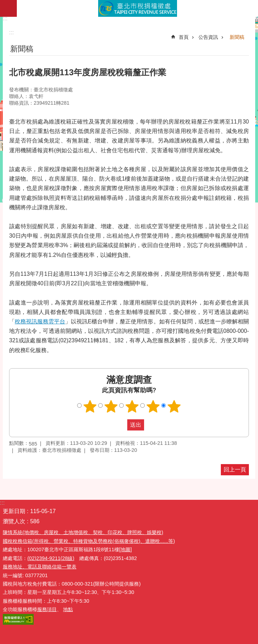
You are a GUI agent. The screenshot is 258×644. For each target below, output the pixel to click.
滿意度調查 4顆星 (153, 406)
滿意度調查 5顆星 (174, 406)
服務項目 (47, 609)
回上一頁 (235, 470)
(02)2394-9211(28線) (51, 558)
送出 (121, 425)
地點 (68, 609)
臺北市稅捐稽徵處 (137, 8)
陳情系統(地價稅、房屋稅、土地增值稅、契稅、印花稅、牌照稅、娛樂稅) (83, 532)
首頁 (184, 37)
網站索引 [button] (8, 8)
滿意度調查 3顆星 (132, 406)
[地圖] (125, 549)
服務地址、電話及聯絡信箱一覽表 (40, 567)
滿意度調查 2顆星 (111, 406)
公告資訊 (208, 37)
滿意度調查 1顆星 (90, 406)
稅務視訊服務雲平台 (40, 321)
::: (5, 18)
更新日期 (14, 511)
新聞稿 (237, 37)
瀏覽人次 (14, 521)
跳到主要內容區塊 (4, 4)
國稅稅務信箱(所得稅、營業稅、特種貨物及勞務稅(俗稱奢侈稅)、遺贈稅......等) (89, 541)
